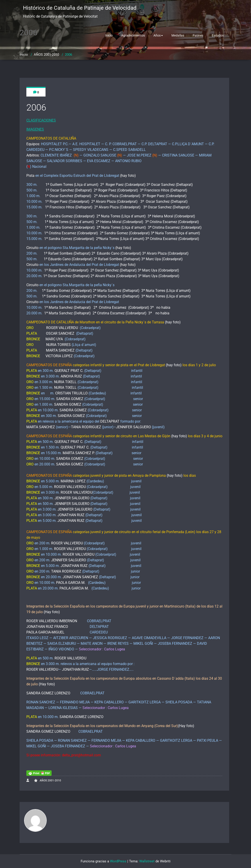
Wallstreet (147, 861)
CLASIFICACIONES (41, 120)
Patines (198, 35)
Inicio (109, 35)
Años (158, 35)
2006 (68, 55)
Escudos (218, 35)
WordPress (118, 861)
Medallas (178, 35)
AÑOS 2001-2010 (46, 55)
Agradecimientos (133, 35)
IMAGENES (35, 129)
